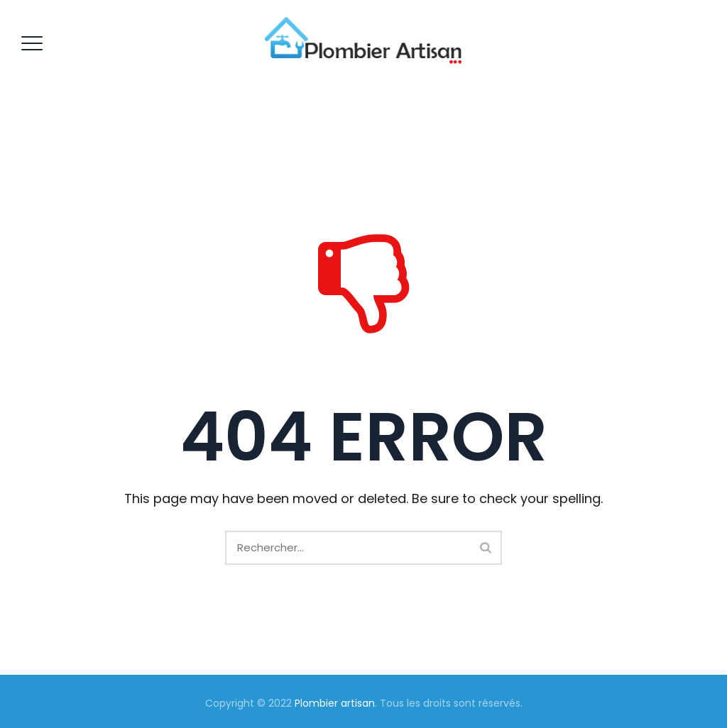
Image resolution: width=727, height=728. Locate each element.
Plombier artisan (335, 703)
